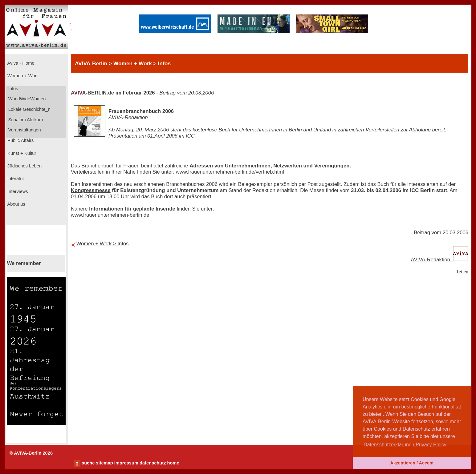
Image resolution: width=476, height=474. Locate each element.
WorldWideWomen (26, 99)
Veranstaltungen (24, 130)
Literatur (15, 179)
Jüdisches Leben (24, 166)
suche (88, 463)
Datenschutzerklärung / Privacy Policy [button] (405, 445)
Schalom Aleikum (25, 120)
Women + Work (22, 76)
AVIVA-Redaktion (440, 260)
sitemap (104, 463)
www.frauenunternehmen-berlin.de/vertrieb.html (230, 172)
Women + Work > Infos (103, 244)
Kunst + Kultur (21, 153)
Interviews (17, 191)
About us (16, 204)
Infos (13, 89)
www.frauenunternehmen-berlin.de (110, 215)
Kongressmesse (91, 190)
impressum (126, 463)
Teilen (462, 272)
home (173, 463)
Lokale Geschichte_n (29, 109)
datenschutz (153, 463)
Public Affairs (20, 140)
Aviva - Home (20, 63)
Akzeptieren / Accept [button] (412, 463)
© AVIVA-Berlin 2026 (31, 453)
